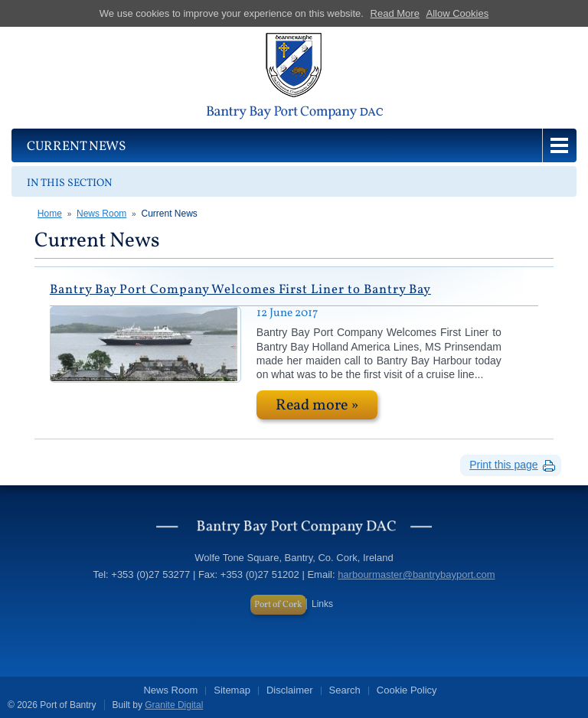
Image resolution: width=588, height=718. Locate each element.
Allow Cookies (458, 13)
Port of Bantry (294, 78)
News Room (101, 214)
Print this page (504, 465)
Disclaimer (290, 690)
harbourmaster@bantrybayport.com (416, 574)
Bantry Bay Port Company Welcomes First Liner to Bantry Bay (240, 290)
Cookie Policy (407, 690)
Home (50, 214)
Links (322, 604)
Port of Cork (278, 605)
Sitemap (232, 690)
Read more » (317, 406)
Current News (169, 214)
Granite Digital (174, 705)
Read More (395, 13)
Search (345, 690)
